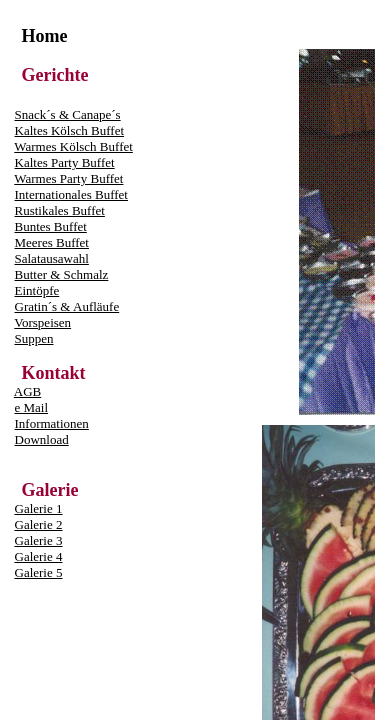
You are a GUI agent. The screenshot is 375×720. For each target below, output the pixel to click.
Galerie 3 (39, 540)
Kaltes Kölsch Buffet (70, 130)
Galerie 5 (39, 572)
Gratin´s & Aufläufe (67, 306)
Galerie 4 (39, 556)
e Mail (32, 407)
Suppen (34, 338)
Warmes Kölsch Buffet (73, 146)
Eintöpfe (37, 290)
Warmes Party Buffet (68, 178)
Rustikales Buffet (60, 210)
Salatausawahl (52, 258)
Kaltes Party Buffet (65, 162)
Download (42, 439)
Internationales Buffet (71, 194)
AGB (27, 391)
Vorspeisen (42, 322)
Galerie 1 (39, 508)
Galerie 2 (39, 524)
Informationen (52, 423)
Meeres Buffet (52, 242)
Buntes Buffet (51, 226)
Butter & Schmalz (62, 274)
